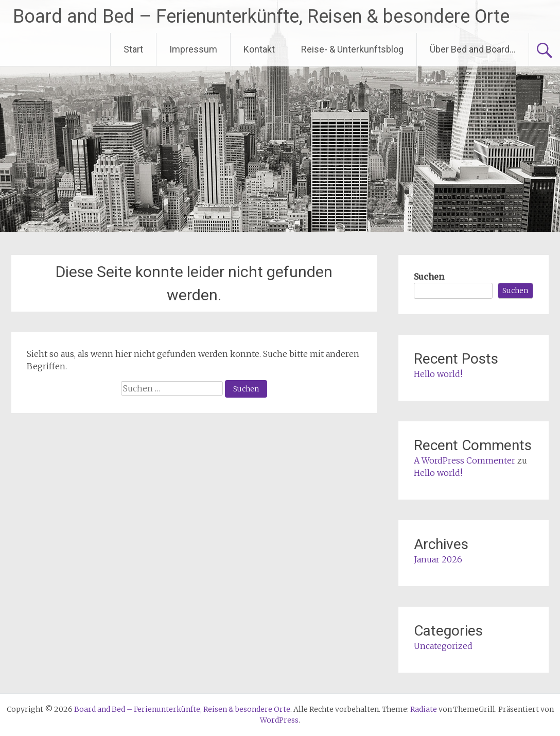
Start (133, 49)
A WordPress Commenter (465, 460)
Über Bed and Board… (473, 49)
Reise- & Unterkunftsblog (352, 49)
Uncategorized (443, 646)
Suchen (429, 277)
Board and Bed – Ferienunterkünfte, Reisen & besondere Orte (261, 16)
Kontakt (259, 49)
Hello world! (438, 374)
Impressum (193, 49)
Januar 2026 (438, 559)
